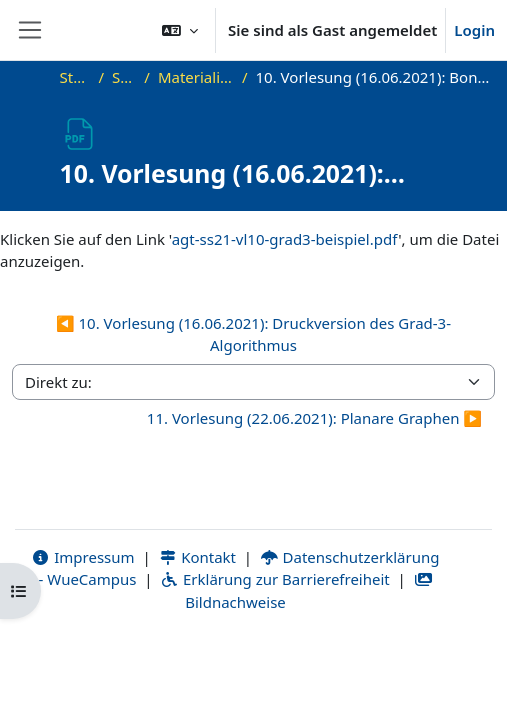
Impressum (83, 557)
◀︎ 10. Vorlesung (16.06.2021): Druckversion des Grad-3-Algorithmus (253, 334)
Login (474, 30)
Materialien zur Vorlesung (196, 77)
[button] (180, 30)
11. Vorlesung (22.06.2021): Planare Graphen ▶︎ (314, 418)
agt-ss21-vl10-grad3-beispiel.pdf (285, 239)
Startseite (75, 77)
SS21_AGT (124, 77)
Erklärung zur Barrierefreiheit (274, 579)
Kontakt (198, 557)
